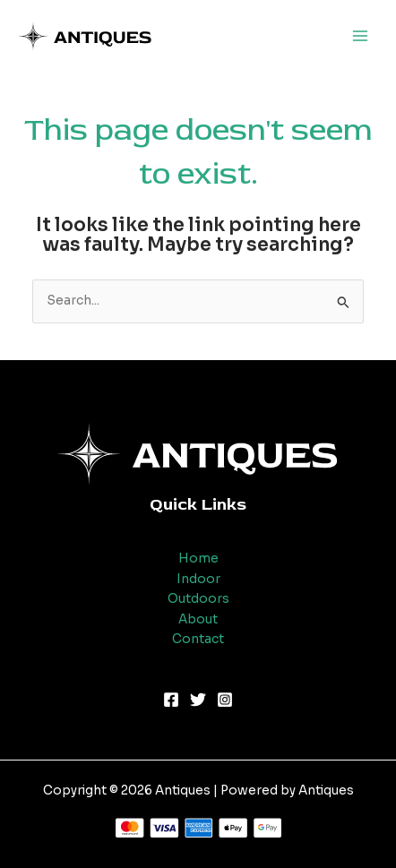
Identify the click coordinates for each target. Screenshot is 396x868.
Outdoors (198, 599)
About (198, 619)
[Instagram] (225, 700)
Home (198, 559)
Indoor (198, 579)
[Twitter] (198, 700)
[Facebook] (171, 700)
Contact (198, 639)
